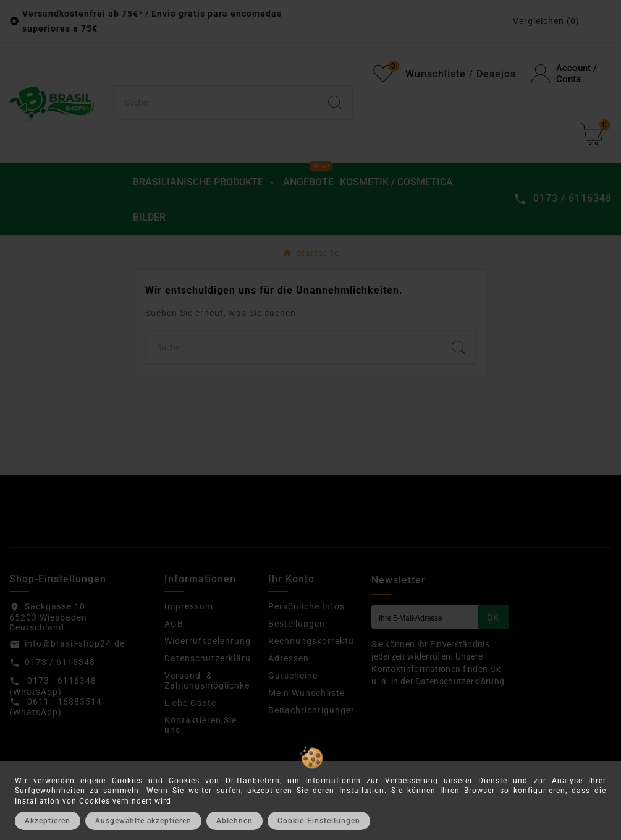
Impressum (189, 606)
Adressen (289, 658)
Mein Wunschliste (306, 693)
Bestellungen (297, 624)
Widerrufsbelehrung (208, 641)
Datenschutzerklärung (213, 658)
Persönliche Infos (306, 606)
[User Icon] (571, 74)
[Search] (335, 103)
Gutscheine (293, 676)
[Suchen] (217, 103)
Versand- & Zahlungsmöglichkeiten (215, 681)
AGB (174, 624)
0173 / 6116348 (60, 662)
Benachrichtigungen (312, 710)
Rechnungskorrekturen (318, 641)
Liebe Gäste (190, 703)
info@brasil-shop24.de (75, 643)
